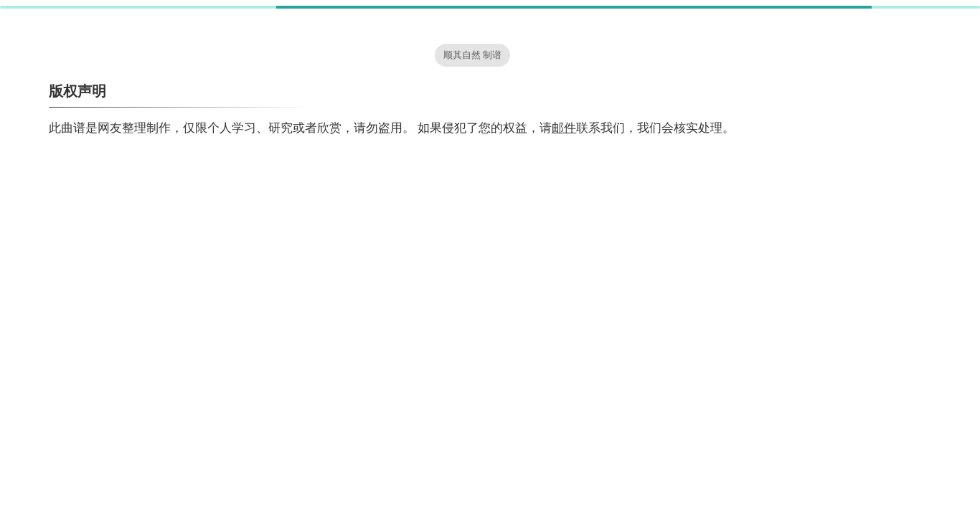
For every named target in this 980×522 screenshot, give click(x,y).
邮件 (564, 128)
